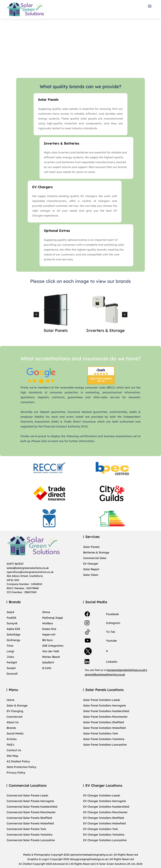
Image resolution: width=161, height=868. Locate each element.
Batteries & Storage (96, 553)
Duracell (12, 674)
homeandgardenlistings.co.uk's (127, 670)
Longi (10, 651)
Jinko (10, 657)
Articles (12, 739)
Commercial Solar (95, 558)
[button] (151, 6)
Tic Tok (111, 632)
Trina (10, 646)
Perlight (12, 662)
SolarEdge (13, 635)
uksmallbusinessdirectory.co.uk (105, 674)
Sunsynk (12, 623)
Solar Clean (91, 575)
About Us (13, 722)
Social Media (15, 734)
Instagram (113, 623)
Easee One (49, 629)
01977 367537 (15, 564)
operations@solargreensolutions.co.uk (30, 572)
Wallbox (48, 623)
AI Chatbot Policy (18, 761)
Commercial (15, 717)
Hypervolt (49, 635)
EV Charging (15, 711)
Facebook (112, 614)
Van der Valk (51, 651)
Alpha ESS (13, 629)
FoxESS (11, 618)
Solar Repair (91, 569)
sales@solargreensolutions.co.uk (28, 568)
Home (11, 700)
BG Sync (48, 640)
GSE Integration (53, 646)
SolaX (10, 612)
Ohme (46, 612)
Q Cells (47, 668)
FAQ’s (10, 745)
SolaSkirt (48, 662)
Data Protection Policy (21, 767)
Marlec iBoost (51, 657)
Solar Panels (91, 547)
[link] (87, 614)
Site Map (12, 756)
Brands (11, 728)
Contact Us (14, 750)
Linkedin (112, 662)
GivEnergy (13, 640)
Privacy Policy (16, 773)
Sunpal (11, 668)
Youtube (111, 641)
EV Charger (91, 564)
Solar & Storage (17, 706)
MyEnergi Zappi (53, 618)
